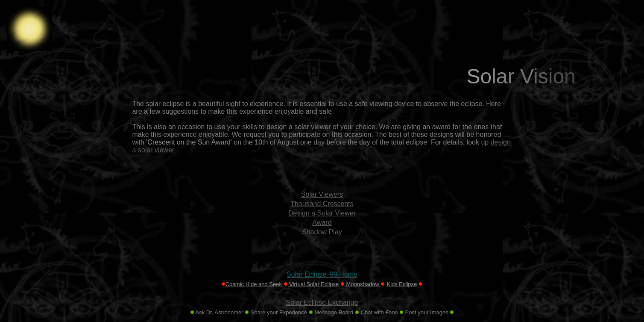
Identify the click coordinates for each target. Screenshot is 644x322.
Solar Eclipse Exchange (322, 303)
